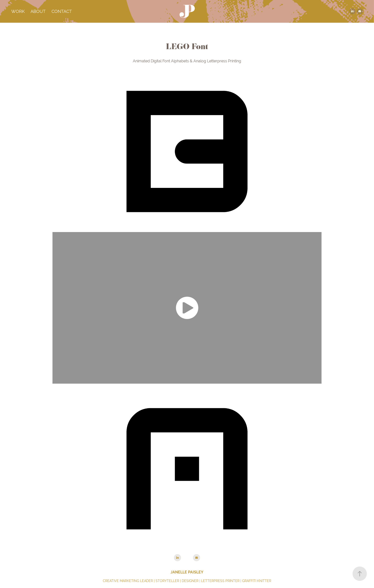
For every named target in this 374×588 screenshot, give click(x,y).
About (38, 11)
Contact (62, 11)
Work (18, 11)
